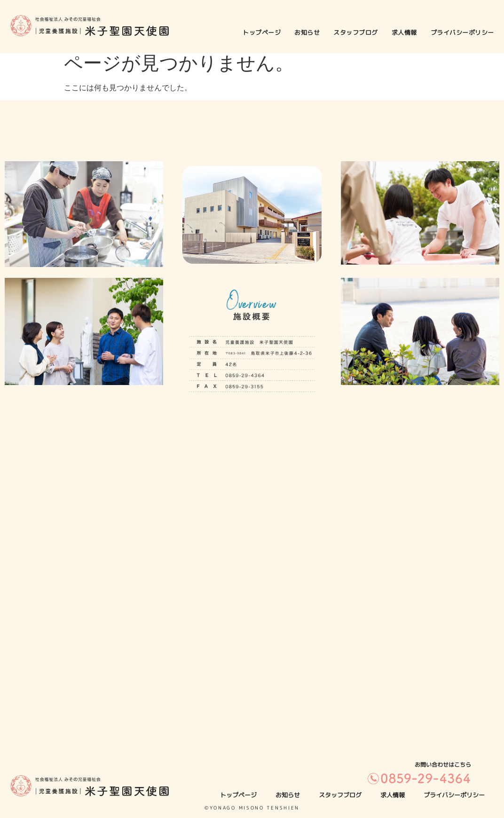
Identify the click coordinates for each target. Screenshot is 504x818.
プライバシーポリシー (462, 32)
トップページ (262, 32)
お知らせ (307, 32)
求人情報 (404, 32)
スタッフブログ (356, 32)
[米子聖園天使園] (252, 605)
